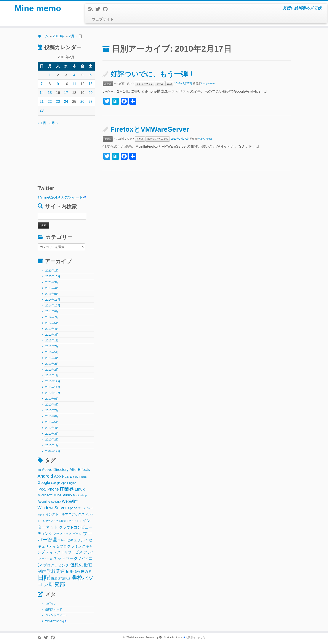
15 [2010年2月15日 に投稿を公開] (50, 93)
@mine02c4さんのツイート (60, 197)
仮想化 (140, 139)
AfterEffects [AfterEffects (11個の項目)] (80, 470)
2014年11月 (53, 300)
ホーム (43, 36)
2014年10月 (53, 305)
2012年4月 (52, 329)
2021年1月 (52, 271)
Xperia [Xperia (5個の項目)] (72, 508)
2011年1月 (52, 375)
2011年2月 (52, 370)
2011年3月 (52, 364)
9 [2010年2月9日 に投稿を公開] (58, 84)
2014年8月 (52, 311)
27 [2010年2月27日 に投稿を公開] (90, 102)
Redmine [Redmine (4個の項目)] (44, 502)
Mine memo (38, 9)
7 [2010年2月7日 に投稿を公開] (42, 84)
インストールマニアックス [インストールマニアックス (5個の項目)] (65, 514)
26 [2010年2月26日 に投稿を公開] (82, 102)
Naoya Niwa (208, 84)
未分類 (108, 84)
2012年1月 (52, 340)
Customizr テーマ (173, 637)
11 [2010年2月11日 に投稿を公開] (74, 84)
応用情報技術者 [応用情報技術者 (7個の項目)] (79, 572)
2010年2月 (52, 440)
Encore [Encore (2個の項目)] (74, 477)
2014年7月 (52, 317)
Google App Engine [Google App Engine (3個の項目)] (64, 483)
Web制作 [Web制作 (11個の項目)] (70, 501)
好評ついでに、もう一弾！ (153, 74)
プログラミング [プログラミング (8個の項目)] (56, 565)
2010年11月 (53, 387)
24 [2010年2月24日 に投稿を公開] (66, 102)
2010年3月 (52, 434)
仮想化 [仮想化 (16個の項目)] (77, 565)
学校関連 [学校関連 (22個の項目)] (56, 571)
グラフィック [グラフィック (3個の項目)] (62, 534)
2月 (71, 36)
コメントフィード (56, 615)
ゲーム (160, 84)
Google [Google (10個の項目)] (44, 483)
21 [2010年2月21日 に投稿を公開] (42, 102)
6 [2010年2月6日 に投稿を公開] (90, 75)
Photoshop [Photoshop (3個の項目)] (80, 495)
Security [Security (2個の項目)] (56, 502)
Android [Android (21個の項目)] (45, 476)
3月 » (54, 123)
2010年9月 (52, 399)
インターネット (145, 84)
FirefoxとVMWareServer (150, 129)
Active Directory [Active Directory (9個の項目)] (55, 470)
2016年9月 (52, 294)
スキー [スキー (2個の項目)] (62, 540)
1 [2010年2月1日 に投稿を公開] (50, 75)
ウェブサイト (103, 19)
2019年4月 (52, 288)
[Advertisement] (65, 153)
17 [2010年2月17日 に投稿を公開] (66, 93)
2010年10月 (53, 393)
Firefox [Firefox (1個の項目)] (83, 477)
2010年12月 (53, 381)
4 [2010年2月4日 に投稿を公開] (74, 75)
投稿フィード (54, 609)
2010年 (58, 36)
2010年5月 (52, 422)
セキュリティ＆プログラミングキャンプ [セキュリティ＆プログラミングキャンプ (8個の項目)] (65, 546)
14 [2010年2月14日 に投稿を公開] (42, 93)
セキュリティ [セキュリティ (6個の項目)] (77, 540)
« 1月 (42, 123)
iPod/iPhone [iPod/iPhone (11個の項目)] (48, 489)
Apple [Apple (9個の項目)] (59, 476)
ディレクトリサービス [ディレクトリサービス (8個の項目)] (64, 552)
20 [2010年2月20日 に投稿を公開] (90, 93)
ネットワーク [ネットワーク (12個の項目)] (66, 558)
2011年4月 (52, 358)
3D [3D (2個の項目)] (39, 470)
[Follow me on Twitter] (99, 9)
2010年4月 (52, 428)
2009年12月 (53, 451)
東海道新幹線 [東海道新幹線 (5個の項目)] (61, 578)
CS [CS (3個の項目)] (67, 477)
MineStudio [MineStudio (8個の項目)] (63, 495)
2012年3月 (52, 335)
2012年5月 (52, 323)
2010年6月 (52, 416)
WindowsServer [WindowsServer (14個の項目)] (52, 508)
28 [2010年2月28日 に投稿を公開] (42, 110)
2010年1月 (52, 445)
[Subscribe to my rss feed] (92, 9)
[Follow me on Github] (107, 9)
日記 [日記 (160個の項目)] (44, 577)
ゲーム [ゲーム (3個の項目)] (77, 534)
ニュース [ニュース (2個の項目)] (47, 559)
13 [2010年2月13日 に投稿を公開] (90, 84)
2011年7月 (52, 346)
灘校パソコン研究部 (158, 139)
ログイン (51, 604)
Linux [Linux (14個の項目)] (80, 489)
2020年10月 (53, 276)
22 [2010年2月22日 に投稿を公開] (50, 102)
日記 (169, 84)
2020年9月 (52, 282)
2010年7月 (52, 410)
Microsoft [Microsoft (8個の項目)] (45, 495)
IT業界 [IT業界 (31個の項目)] (67, 489)
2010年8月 (52, 405)
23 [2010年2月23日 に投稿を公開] (58, 102)
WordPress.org (54, 621)
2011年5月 (52, 352)
